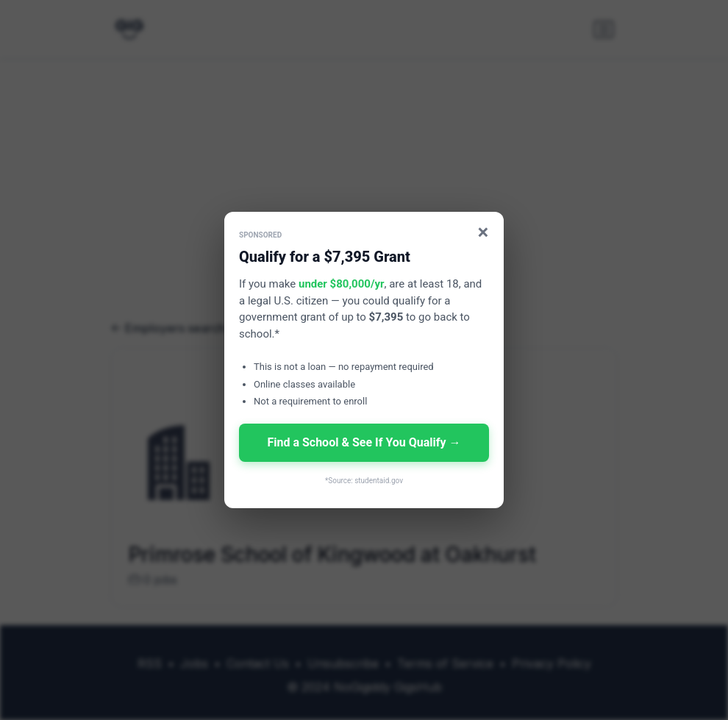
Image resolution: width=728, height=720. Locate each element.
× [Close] (483, 232)
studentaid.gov (379, 481)
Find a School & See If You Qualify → (364, 442)
